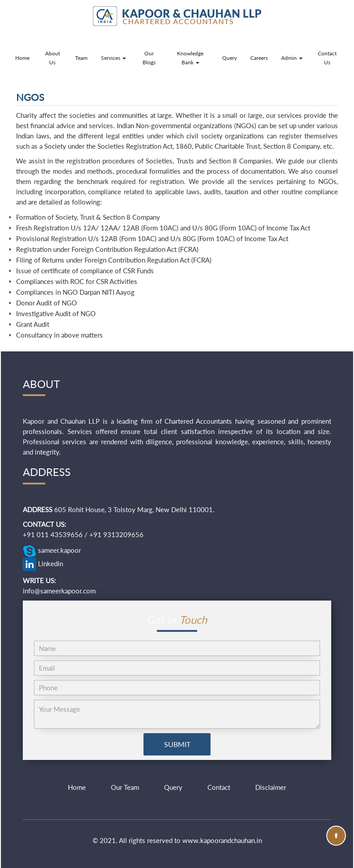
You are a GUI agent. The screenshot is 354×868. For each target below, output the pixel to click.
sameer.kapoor (52, 551)
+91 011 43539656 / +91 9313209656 (83, 534)
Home (22, 58)
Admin (292, 58)
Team (81, 58)
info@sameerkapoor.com (59, 591)
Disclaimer (271, 787)
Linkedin (43, 564)
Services (114, 58)
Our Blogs (149, 58)
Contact (219, 787)
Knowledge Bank (190, 58)
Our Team (125, 787)
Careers (259, 58)
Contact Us (327, 58)
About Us (53, 58)
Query (230, 58)
